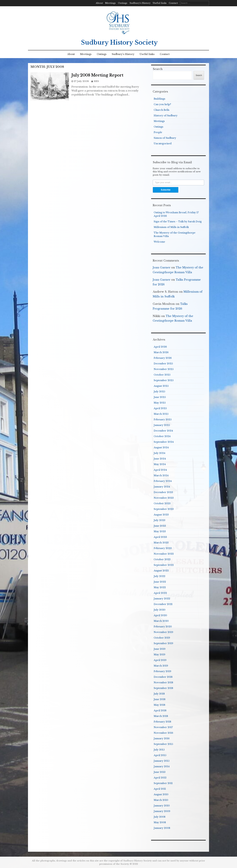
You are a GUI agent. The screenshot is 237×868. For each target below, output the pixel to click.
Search (158, 69)
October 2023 (162, 503)
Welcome (159, 242)
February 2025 (163, 420)
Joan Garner (162, 267)
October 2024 (162, 436)
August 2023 (161, 515)
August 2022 (161, 571)
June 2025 (160, 397)
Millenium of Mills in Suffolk (171, 227)
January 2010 (162, 806)
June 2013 (160, 772)
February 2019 (162, 671)
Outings (123, 3)
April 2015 (160, 755)
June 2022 (160, 582)
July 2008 (160, 817)
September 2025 (164, 380)
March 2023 (161, 543)
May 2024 (160, 464)
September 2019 (163, 643)
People (158, 132)
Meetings (110, 3)
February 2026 (163, 358)
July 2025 (159, 392)
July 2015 (159, 750)
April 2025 (160, 408)
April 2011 (160, 789)
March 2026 (161, 352)
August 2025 (161, 386)
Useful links (160, 3)
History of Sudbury (166, 116)
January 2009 (162, 811)
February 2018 (162, 722)
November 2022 (164, 554)
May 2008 (160, 822)
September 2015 (163, 744)
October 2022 (162, 559)
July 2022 (159, 576)
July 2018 (159, 694)
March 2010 (161, 800)
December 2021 (163, 604)
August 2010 (161, 794)
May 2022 (160, 587)
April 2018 (160, 710)
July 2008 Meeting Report (97, 75)
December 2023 (163, 492)
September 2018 (163, 688)
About (99, 3)
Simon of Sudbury (165, 138)
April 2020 (160, 615)
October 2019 (162, 638)
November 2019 (163, 632)
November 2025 (164, 369)
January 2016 (162, 738)
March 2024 (161, 475)
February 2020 (163, 627)
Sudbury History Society (119, 43)
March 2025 (161, 414)
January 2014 (162, 766)
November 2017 (163, 727)
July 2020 (160, 610)
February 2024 (163, 481)
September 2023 (164, 509)
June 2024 (160, 459)
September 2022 (164, 565)
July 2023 (159, 520)
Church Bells (162, 110)
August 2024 (161, 447)
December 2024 (163, 431)
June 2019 (160, 649)
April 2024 (160, 470)
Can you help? (162, 104)
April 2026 (160, 347)
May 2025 (160, 403)
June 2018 (160, 699)
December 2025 (163, 364)
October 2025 (162, 375)
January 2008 (162, 828)
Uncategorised (163, 144)
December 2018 (163, 677)
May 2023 (160, 531)
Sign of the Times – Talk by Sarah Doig (178, 222)
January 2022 (162, 599)
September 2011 (163, 783)
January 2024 (162, 487)
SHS (96, 81)
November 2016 (163, 733)
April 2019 (160, 660)
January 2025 (162, 425)
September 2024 (164, 442)
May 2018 (159, 705)
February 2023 (163, 548)
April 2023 (160, 537)
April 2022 (160, 593)
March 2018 (161, 716)
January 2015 (162, 761)
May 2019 (159, 655)
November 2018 (163, 683)
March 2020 (161, 621)
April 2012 (160, 778)
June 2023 (160, 526)
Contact (173, 3)
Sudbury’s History (140, 3)
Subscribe (166, 190)
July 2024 (159, 453)
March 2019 (161, 666)
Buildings (159, 99)
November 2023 (164, 498)
